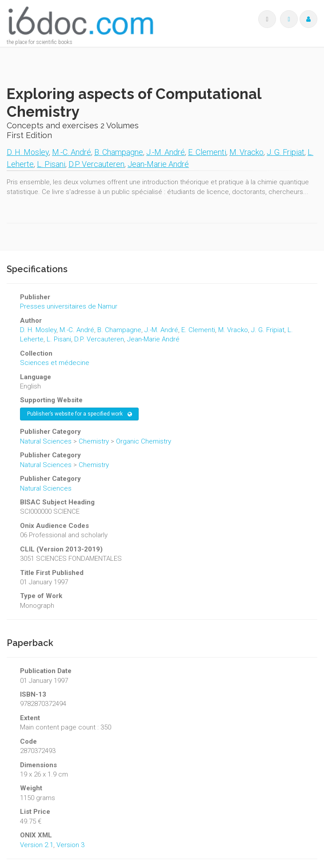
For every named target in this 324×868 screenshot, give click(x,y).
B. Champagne (119, 152)
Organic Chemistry (144, 441)
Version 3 (70, 845)
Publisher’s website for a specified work (80, 414)
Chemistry (94, 441)
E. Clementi (207, 152)
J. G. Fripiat (286, 152)
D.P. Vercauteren (96, 164)
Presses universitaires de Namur (69, 306)
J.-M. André (166, 152)
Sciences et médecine (55, 363)
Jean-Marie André (158, 164)
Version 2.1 (37, 845)
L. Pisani (51, 164)
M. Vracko (246, 152)
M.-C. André (72, 152)
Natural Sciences (46, 441)
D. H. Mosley (28, 152)
